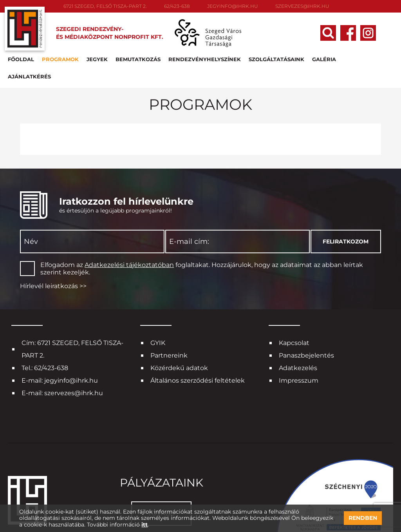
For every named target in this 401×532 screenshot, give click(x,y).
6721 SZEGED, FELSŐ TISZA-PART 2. (105, 6)
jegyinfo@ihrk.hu (233, 6)
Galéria (324, 56)
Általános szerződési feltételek (198, 358)
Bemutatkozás (138, 56)
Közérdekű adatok (179, 345)
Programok (60, 56)
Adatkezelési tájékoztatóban (129, 242)
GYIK (158, 320)
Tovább (161, 491)
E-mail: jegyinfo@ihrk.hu (60, 358)
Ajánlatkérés (365, 56)
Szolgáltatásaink (276, 56)
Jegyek (97, 56)
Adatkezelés (298, 345)
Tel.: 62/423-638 (45, 345)
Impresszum (299, 358)
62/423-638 (177, 6)
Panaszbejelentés (306, 333)
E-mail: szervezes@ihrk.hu (62, 370)
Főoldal (21, 56)
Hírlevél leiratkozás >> (53, 263)
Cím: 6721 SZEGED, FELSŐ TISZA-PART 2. (72, 326)
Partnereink (169, 333)
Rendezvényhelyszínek (205, 56)
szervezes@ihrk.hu (302, 6)
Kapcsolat (294, 320)
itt (145, 525)
